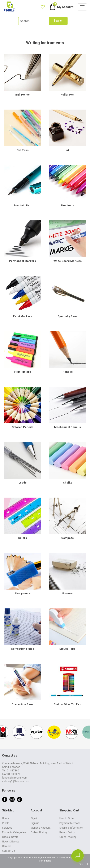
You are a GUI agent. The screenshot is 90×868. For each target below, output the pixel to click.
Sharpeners (23, 593)
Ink (67, 150)
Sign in (35, 818)
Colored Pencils (22, 427)
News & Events (11, 842)
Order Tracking (68, 837)
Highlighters (23, 372)
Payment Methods (70, 823)
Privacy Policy (65, 858)
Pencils (68, 372)
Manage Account (41, 828)
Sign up (35, 823)
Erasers (67, 593)
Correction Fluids (22, 649)
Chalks (67, 483)
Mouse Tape (67, 649)
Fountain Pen (23, 205)
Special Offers (10, 837)
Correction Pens (22, 704)
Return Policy (67, 832)
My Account (65, 7)
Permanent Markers (22, 261)
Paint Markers (22, 316)
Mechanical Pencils (67, 427)
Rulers (23, 538)
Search (58, 21)
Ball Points (22, 95)
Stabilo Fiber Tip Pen (67, 704)
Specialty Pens (68, 316)
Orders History (39, 832)
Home (6, 818)
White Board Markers (68, 261)
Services (7, 828)
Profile (6, 823)
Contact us (8, 851)
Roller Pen (68, 95)
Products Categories (14, 832)
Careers (7, 846)
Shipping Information (71, 828)
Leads (22, 483)
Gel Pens (23, 150)
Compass (67, 538)
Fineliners (68, 205)
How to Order (67, 818)
